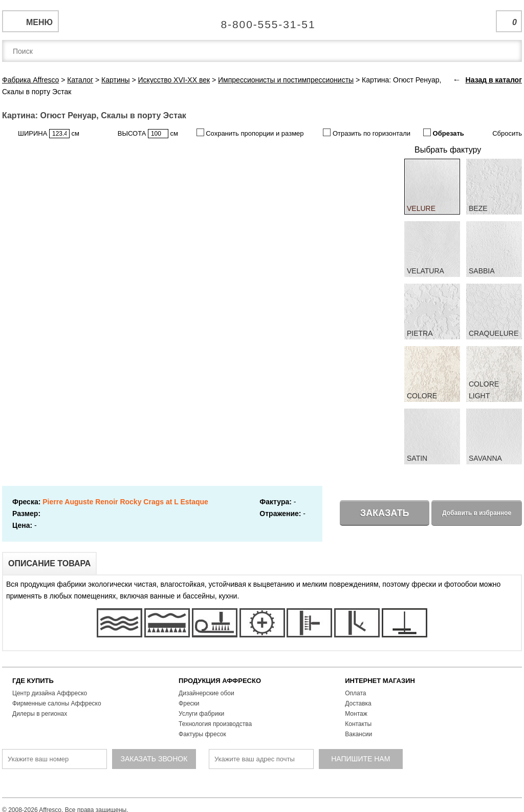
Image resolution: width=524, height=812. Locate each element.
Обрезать (444, 133)
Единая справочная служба (262, 20)
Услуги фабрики (201, 714)
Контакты (358, 724)
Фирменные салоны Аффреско (57, 703)
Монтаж (356, 714)
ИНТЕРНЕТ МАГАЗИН (380, 681)
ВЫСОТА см (148, 134)
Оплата (355, 693)
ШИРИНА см (49, 134)
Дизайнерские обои (206, 693)
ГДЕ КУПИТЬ (33, 681)
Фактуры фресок (202, 734)
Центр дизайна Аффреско (50, 693)
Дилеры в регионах (40, 714)
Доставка (358, 703)
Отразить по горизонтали (367, 133)
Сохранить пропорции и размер (250, 133)
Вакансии (358, 734)
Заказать (385, 513)
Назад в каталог (494, 80)
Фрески (189, 703)
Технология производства (215, 724)
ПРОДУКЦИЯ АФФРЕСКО (220, 681)
